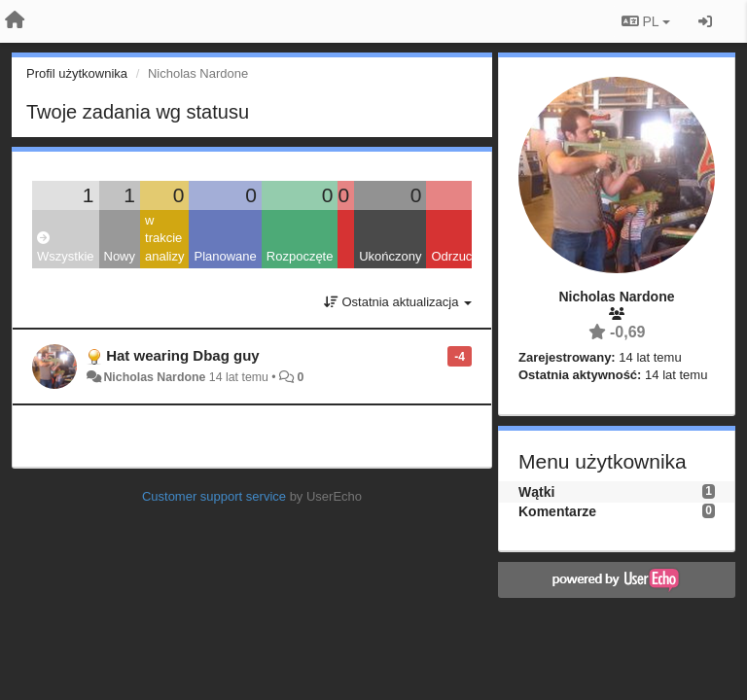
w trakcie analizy (164, 238)
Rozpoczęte (300, 256)
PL (646, 21)
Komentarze (557, 511)
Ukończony (390, 256)
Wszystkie (66, 247)
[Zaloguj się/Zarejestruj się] (705, 21)
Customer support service (214, 496)
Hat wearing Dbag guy (183, 355)
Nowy (120, 256)
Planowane (225, 256)
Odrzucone (462, 256)
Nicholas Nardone (154, 377)
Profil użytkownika (77, 73)
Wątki (536, 492)
